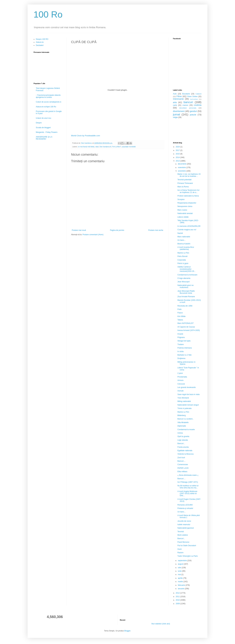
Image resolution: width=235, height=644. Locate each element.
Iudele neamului (184, 525)
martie (181, 582)
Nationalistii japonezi (186, 528)
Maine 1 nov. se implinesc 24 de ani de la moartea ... (189, 175)
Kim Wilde (181, 316)
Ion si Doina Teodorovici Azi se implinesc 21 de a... (188, 191)
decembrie (182, 164)
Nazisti (180, 233)
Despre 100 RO (42, 39)
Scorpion (181, 199)
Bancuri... (181, 443)
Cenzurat (181, 384)
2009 (178, 604)
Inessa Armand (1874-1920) (189, 330)
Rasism (180, 553)
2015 (178, 154)
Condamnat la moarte (186, 430)
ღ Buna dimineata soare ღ (188, 475)
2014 (178, 157)
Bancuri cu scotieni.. (185, 419)
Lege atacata (183, 440)
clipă (97, 147)
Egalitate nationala (185, 451)
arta (175, 102)
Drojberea (181, 358)
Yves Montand (183, 398)
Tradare (181, 344)
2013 (178, 161)
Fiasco (180, 313)
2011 (178, 597)
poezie (193, 115)
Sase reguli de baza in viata (188, 394)
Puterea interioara (185, 348)
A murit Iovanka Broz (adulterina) (186, 248)
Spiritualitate (194, 99)
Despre (39, 123)
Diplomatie (182, 426)
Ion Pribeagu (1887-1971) (188, 482)
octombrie (182, 171)
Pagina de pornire (117, 230)
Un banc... (182, 240)
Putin (179, 309)
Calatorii (198, 94)
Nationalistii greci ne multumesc (185, 286)
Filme (179, 96)
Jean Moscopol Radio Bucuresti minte (186, 292)
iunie (180, 571)
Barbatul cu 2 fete (184, 355)
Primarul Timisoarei (185, 183)
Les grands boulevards (187, 387)
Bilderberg (182, 415)
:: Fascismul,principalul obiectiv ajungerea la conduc (48, 96)
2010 (178, 600)
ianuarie (181, 589)
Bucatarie (186, 94)
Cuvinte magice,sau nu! (187, 230)
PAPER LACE (183, 468)
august (181, 564)
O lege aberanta (184, 278)
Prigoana (181, 337)
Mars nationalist (184, 237)
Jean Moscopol (184, 282)
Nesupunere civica (185, 206)
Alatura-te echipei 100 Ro (46, 107)
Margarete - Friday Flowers (47, 132)
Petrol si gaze (183, 263)
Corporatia (182, 260)
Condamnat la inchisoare (187, 275)
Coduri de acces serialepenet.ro (48, 102)
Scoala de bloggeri (43, 128)
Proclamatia (182, 377)
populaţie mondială (129, 147)
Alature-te (40, 42)
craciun (185, 105)
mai (180, 575)
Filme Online (192, 97)
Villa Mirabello (183, 422)
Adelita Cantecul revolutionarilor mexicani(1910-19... (186, 269)
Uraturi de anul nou (43, 118)
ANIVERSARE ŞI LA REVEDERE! (44, 138)
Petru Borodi (182, 256)
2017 (178, 150)
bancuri (188, 102)
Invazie (180, 334)
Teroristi (181, 532)
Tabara (180, 320)
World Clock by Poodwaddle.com (86, 136)
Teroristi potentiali (184, 180)
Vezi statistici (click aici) (161, 624)
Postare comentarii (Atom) (93, 235)
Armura (180, 380)
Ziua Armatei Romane (186, 297)
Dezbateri (40, 45)
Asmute (181, 391)
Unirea (180, 433)
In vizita (181, 351)
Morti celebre (183, 535)
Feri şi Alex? (117, 147)
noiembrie (182, 167)
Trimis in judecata (184, 408)
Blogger (127, 631)
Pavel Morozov (183, 542)
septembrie (183, 561)
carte (175, 105)
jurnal (176, 114)
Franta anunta (183, 447)
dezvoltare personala (188, 108)
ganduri (193, 111)
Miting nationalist (184, 401)
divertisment (179, 111)
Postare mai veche (156, 230)
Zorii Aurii (181, 458)
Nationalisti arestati (185, 213)
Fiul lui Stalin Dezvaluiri (187, 546)
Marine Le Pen (183, 253)
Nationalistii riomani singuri (188, 405)
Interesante (178, 99)
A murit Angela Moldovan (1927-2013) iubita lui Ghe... (187, 494)
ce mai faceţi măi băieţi (86, 147)
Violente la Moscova (185, 454)
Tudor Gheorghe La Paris (188, 556)
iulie (180, 568)
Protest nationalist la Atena (188, 196)
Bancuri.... (181, 461)
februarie (182, 585)
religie (175, 117)
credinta (198, 105)
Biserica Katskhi (184, 244)
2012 (178, 593)
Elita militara (182, 472)
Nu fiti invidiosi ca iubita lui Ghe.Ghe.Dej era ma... (188, 487)
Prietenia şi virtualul (185, 508)
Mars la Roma (183, 187)
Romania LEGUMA (185, 505)
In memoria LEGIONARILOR (189, 226)
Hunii (179, 549)
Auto (175, 94)
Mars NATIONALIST (186, 323)
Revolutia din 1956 (185, 306)
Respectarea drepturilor (187, 203)
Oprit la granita (183, 436)
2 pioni (180, 373)
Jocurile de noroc (184, 521)
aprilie (181, 578)
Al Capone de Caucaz (186, 327)
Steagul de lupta (184, 341)
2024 (178, 147)
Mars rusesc (182, 210)
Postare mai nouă (79, 230)
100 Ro (48, 14)
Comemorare (183, 465)
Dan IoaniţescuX (105, 147)
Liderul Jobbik (183, 217)
